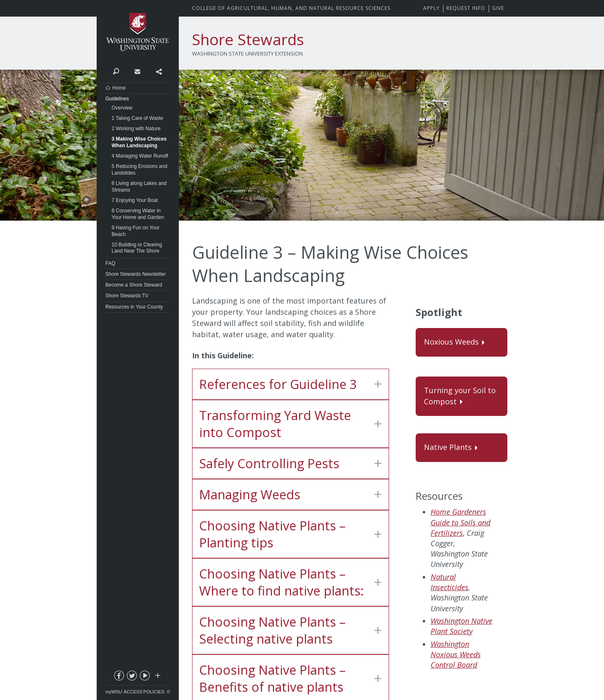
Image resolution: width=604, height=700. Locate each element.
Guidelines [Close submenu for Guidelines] (117, 99)
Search (116, 71)
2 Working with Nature (136, 129)
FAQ (110, 263)
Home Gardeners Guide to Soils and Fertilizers (460, 522)
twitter (132, 677)
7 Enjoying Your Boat (135, 200)
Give (498, 8)
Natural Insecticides (449, 582)
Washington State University (138, 32)
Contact (137, 71)
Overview (122, 108)
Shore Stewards (248, 39)
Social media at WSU (157, 677)
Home (119, 88)
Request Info (466, 8)
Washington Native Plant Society (462, 626)
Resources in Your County (134, 307)
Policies (154, 692)
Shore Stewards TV (127, 296)
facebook (119, 677)
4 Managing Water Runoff (140, 156)
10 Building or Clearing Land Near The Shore (137, 248)
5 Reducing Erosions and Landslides (139, 170)
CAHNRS (291, 8)
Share (159, 71)
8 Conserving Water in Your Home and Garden (138, 214)
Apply (431, 8)
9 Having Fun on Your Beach (135, 231)
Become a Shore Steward (134, 285)
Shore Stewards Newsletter (135, 274)
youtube (144, 677)
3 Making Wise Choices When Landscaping (139, 142)
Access (133, 692)
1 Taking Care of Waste (137, 118)
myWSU (114, 692)
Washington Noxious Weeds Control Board (456, 654)
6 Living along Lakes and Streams (139, 187)
